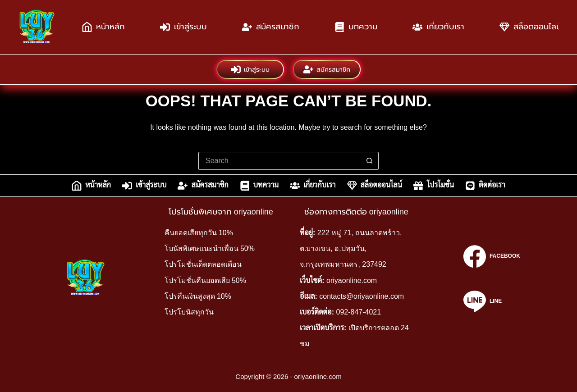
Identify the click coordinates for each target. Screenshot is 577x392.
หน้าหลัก (103, 27)
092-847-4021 (359, 312)
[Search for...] (279, 161)
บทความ (356, 27)
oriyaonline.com (352, 280)
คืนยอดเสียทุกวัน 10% (199, 233)
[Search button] (370, 161)
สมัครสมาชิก (271, 27)
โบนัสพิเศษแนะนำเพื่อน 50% (210, 248)
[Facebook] (492, 256)
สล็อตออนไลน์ (375, 186)
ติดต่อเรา (485, 186)
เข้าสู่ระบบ (183, 27)
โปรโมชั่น (434, 186)
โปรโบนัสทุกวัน (189, 312)
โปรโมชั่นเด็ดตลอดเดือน (203, 264)
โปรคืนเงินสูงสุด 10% (198, 296)
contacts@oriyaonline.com (362, 296)
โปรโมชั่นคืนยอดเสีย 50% (205, 280)
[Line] (492, 301)
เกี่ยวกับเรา (438, 27)
